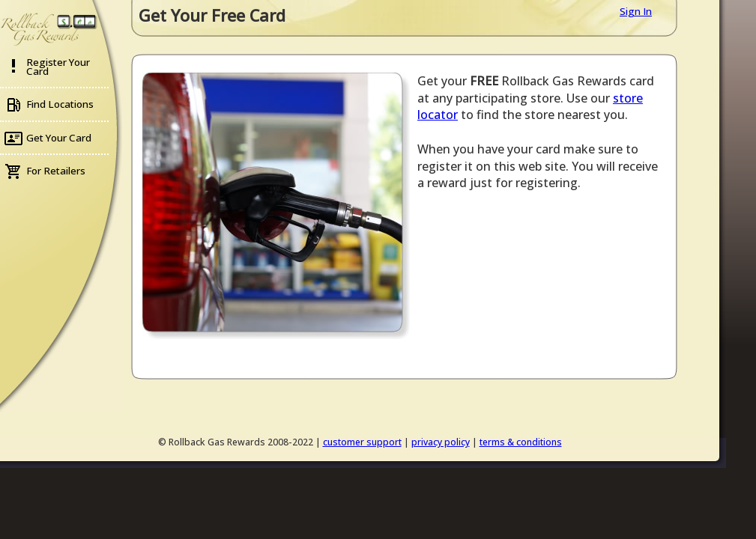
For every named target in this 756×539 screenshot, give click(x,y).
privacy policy (441, 442)
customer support (362, 442)
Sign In (636, 11)
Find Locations (60, 104)
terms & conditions (521, 442)
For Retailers (56, 171)
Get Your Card (59, 138)
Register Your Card (58, 67)
